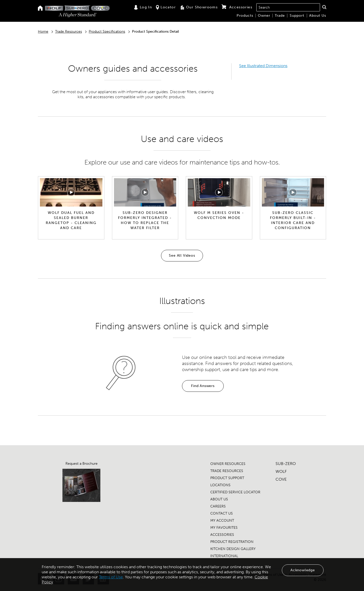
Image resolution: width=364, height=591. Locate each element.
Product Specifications (107, 32)
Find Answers (203, 386)
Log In (143, 7)
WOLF (281, 471)
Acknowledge (303, 570)
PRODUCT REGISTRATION (232, 542)
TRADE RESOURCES (227, 471)
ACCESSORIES (222, 535)
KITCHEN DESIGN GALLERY (233, 549)
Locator (166, 7)
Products (245, 16)
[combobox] (288, 7)
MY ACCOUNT (222, 521)
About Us (318, 16)
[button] (324, 7)
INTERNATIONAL (224, 556)
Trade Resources (69, 32)
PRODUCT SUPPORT (227, 478)
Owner (264, 16)
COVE (281, 479)
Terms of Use (111, 577)
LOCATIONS (220, 485)
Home (43, 32)
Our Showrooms (199, 7)
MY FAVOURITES (224, 528)
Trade (280, 16)
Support (297, 16)
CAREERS (218, 506)
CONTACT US (222, 513)
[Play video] (71, 192)
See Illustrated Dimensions (263, 66)
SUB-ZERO (286, 464)
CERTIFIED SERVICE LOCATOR (235, 492)
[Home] (40, 8)
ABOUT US (219, 499)
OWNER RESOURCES (228, 464)
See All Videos (182, 256)
